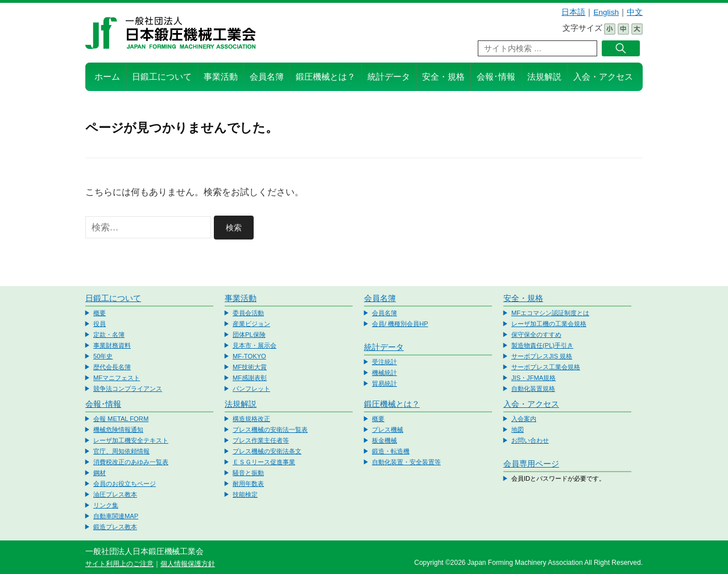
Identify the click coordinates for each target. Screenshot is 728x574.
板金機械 (384, 440)
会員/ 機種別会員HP (400, 324)
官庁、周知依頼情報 (121, 451)
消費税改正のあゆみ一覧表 (131, 462)
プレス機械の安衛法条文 (267, 451)
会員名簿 (267, 77)
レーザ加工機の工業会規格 (549, 324)
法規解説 (544, 77)
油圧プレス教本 (115, 494)
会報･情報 (496, 77)
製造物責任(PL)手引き (542, 345)
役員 (100, 324)
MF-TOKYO (249, 356)
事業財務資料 (112, 345)
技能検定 (245, 494)
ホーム (107, 77)
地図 (518, 430)
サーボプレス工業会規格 (546, 367)
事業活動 (221, 77)
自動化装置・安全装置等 (406, 462)
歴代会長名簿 (112, 367)
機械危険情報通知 (118, 430)
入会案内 (524, 419)
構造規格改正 (251, 419)
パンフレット (251, 389)
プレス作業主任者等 (261, 440)
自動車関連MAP (116, 516)
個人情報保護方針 (188, 564)
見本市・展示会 (255, 345)
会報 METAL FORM (121, 419)
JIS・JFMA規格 (533, 378)
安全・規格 (443, 77)
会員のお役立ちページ (125, 484)
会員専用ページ (531, 464)
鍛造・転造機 (391, 451)
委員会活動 (248, 313)
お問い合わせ (530, 440)
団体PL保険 (249, 335)
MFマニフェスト (117, 378)
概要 (100, 313)
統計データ (389, 77)
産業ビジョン (251, 324)
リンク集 (106, 505)
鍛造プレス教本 (115, 527)
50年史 (103, 356)
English (606, 12)
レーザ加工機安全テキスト (131, 440)
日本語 (573, 12)
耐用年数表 (248, 484)
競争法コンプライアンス (128, 389)
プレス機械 (388, 430)
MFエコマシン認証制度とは (550, 313)
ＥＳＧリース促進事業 (264, 462)
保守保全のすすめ (536, 335)
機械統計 (384, 373)
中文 (635, 12)
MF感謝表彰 (250, 378)
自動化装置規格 (533, 389)
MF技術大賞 (250, 367)
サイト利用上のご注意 (119, 564)
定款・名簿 (109, 335)
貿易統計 (384, 383)
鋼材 (100, 473)
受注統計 (384, 362)
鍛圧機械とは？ (326, 77)
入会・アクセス (603, 77)
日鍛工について (162, 77)
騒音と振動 (248, 473)
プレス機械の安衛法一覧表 (270, 430)
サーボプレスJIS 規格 (542, 356)
